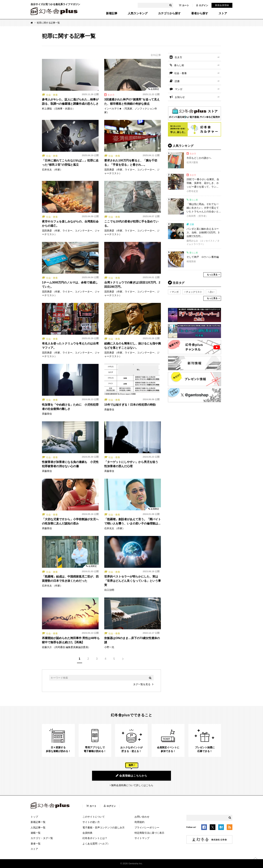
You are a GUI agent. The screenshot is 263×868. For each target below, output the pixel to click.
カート (184, 5)
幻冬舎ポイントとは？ (95, 838)
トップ (34, 817)
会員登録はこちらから (131, 776)
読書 (177, 81)
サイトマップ (142, 838)
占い (212, 292)
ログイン (202, 5)
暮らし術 (179, 65)
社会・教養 (181, 73)
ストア (223, 13)
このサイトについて (94, 817)
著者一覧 (36, 844)
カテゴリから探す (169, 13)
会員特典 (87, 833)
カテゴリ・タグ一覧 (42, 838)
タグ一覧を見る (142, 684)
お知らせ (180, 97)
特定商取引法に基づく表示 (149, 833)
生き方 (178, 57)
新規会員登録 (222, 5)
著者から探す (200, 13)
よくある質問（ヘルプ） (96, 844)
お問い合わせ (142, 817)
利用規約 (139, 822)
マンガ (179, 89)
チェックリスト (194, 292)
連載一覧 (36, 833)
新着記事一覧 (38, 822)
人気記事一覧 (38, 828)
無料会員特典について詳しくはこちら (132, 785)
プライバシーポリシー (147, 828)
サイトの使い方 (91, 822)
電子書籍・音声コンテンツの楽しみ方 (104, 828)
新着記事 (112, 13)
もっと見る (212, 275)
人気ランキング (138, 13)
